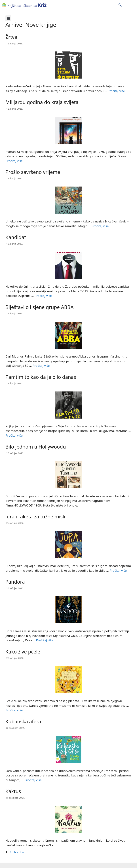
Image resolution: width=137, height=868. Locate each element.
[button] (8, 18)
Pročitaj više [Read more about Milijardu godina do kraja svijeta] (14, 161)
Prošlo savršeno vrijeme (33, 172)
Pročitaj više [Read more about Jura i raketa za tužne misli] (118, 571)
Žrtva (11, 37)
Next (19, 852)
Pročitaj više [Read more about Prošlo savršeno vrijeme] (100, 226)
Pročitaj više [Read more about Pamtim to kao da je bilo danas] (14, 435)
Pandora (15, 582)
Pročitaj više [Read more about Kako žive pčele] (14, 710)
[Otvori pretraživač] (120, 5)
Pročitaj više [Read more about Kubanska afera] (33, 780)
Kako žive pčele (23, 652)
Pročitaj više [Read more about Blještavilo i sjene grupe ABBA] (41, 366)
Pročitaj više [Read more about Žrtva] (116, 91)
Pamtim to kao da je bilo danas (41, 377)
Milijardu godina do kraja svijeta (42, 102)
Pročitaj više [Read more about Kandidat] (43, 296)
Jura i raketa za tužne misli (35, 517)
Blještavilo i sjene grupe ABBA (40, 307)
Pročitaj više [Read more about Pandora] (45, 640)
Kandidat (16, 237)
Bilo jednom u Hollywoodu (36, 447)
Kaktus (13, 791)
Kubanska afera (23, 721)
